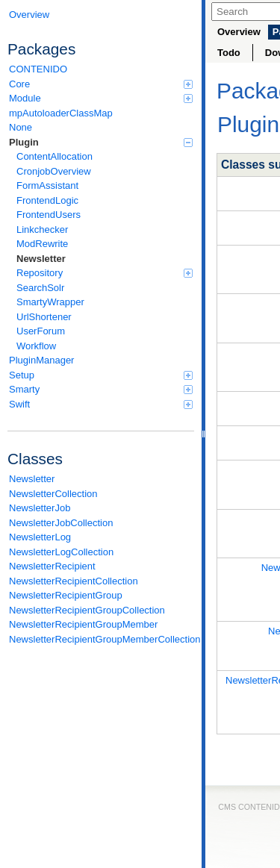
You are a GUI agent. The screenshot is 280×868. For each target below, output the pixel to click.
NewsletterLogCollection (61, 552)
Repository (105, 273)
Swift (101, 404)
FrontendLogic (47, 200)
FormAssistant (47, 185)
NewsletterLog (40, 537)
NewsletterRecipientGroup (66, 595)
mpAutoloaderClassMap (61, 113)
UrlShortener (44, 317)
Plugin (101, 142)
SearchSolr (40, 288)
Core (101, 84)
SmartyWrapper (50, 302)
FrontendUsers (49, 215)
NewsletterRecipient (52, 566)
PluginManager (41, 360)
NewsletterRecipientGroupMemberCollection (102, 639)
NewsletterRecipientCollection (74, 581)
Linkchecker (42, 230)
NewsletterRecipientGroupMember (83, 624)
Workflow (36, 346)
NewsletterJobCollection (61, 523)
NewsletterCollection (53, 494)
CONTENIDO (38, 69)
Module (101, 98)
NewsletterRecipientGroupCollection (87, 610)
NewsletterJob (40, 508)
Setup (101, 375)
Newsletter (41, 259)
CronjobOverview (54, 171)
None (21, 127)
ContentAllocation (55, 156)
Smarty (101, 389)
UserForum (41, 331)
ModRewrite (42, 244)
